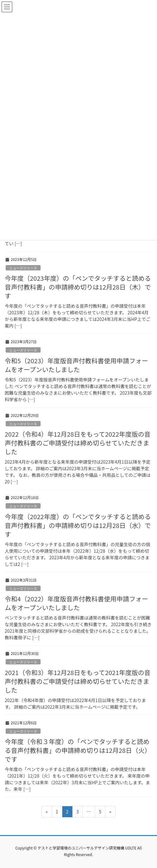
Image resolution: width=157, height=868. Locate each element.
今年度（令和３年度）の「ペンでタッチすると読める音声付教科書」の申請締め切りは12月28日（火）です (78, 750)
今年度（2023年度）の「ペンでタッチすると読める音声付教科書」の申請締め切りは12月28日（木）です (78, 287)
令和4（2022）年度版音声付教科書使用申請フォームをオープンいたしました (76, 603)
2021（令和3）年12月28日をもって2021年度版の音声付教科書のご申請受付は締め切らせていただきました (78, 681)
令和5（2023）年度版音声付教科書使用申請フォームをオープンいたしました (76, 365)
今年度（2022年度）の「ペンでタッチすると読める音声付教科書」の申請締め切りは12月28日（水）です (78, 525)
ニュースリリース (23, 268)
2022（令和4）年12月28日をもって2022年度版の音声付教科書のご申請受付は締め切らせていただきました (78, 443)
